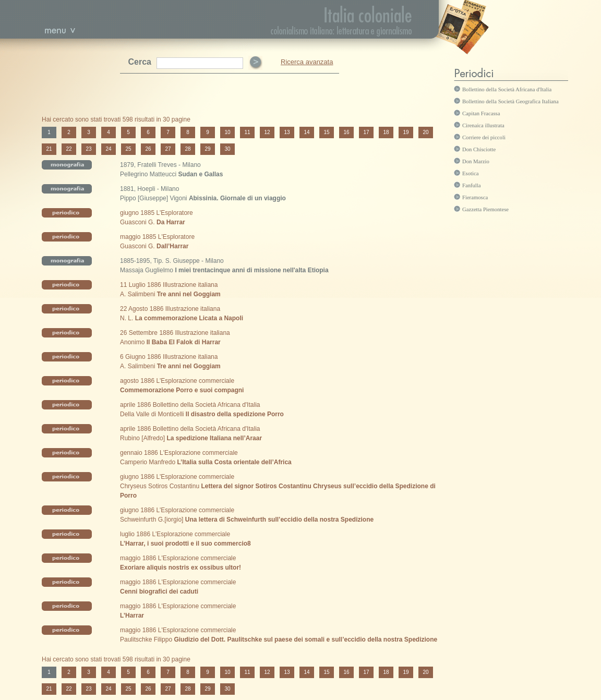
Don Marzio (476, 161)
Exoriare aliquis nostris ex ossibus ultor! (181, 568)
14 (306, 132)
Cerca (140, 62)
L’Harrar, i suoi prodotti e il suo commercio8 (185, 544)
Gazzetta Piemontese (485, 209)
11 (247, 132)
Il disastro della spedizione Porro (235, 414)
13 (287, 132)
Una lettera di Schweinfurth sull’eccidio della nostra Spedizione (279, 520)
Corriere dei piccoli (484, 137)
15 (326, 132)
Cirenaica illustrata (483, 125)
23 (88, 149)
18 (386, 132)
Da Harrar (171, 222)
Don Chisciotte (479, 149)
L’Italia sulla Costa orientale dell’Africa (234, 462)
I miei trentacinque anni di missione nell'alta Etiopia (251, 270)
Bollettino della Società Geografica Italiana (510, 101)
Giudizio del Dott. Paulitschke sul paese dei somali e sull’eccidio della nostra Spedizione (305, 639)
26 (148, 149)
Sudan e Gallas (200, 174)
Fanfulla (472, 185)
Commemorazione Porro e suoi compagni (182, 390)
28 (188, 149)
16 (346, 132)
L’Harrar (132, 615)
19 (406, 132)
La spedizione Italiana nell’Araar (214, 438)
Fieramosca (475, 197)
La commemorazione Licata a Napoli (189, 318)
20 (425, 132)
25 (128, 149)
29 (207, 149)
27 (168, 149)
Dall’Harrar (172, 246)
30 (227, 149)
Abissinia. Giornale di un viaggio (237, 198)
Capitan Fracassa (481, 113)
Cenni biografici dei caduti (159, 592)
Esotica (470, 173)
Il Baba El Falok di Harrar (184, 342)
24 (108, 149)
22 (69, 149)
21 (49, 149)
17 (366, 132)
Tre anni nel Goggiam (189, 294)
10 (227, 132)
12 (267, 132)
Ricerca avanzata (307, 62)
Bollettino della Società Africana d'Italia (507, 89)
